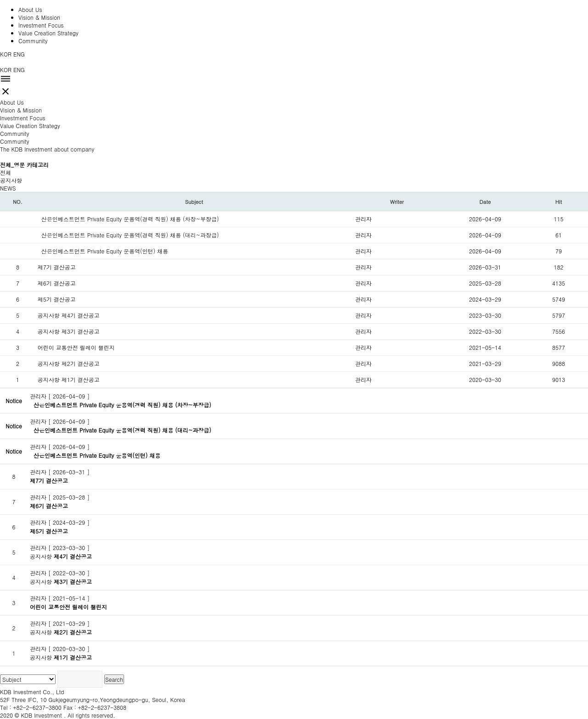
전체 (6, 172)
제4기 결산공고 (88, 315)
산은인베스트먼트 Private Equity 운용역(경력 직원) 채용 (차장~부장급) (132, 219)
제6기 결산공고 (57, 283)
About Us (30, 9)
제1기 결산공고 (86, 379)
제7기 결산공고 (59, 267)
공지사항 (11, 180)
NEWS (8, 188)
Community (33, 41)
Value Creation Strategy (48, 33)
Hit (559, 202)
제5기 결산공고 (59, 299)
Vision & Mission (39, 17)
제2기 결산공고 (84, 363)
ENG (19, 54)
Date (485, 202)
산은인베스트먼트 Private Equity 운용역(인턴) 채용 (107, 251)
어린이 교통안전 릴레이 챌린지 (80, 347)
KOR (6, 54)
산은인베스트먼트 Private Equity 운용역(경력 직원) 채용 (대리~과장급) (134, 235)
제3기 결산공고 (82, 331)
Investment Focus (41, 25)
